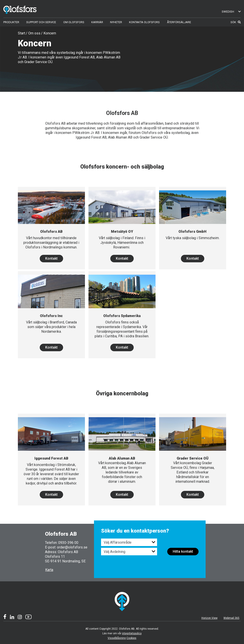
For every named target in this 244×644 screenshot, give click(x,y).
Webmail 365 (231, 618)
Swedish (231, 12)
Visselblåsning (117, 638)
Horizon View (209, 618)
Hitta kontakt (183, 551)
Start (22, 33)
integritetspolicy (132, 633)
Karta (49, 570)
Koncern (50, 33)
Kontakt (51, 258)
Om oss (34, 33)
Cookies (131, 638)
